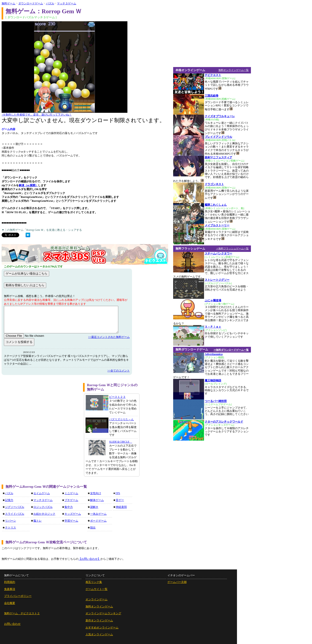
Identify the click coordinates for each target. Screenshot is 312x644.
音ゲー (120, 500)
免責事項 (10, 589)
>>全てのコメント (118, 371)
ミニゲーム (71, 493)
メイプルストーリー (217, 225)
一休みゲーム (98, 514)
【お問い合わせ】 (89, 559)
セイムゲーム (42, 493)
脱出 (93, 528)
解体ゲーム (97, 500)
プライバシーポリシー (18, 596)
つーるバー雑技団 (216, 401)
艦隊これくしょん (216, 205)
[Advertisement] (41, 415)
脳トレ (38, 521)
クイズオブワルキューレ (220, 116)
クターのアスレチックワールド (224, 422)
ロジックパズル (43, 507)
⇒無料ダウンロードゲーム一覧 (231, 350)
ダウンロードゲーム (31, 3)
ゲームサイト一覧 (97, 589)
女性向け (96, 493)
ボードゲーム (98, 521)
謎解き (94, 507)
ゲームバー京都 (177, 582)
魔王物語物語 (213, 380)
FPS (118, 493)
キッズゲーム (73, 514)
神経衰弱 (121, 507)
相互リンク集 (94, 582)
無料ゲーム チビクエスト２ (22, 613)
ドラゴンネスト (214, 184)
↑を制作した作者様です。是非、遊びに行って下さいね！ (37, 115)
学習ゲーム (71, 521)
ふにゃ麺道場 (213, 300)
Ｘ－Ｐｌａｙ (213, 327)
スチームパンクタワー (218, 253)
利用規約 (10, 582)
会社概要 (10, 603)
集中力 (69, 507)
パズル (50, 3)
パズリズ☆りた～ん (121, 419)
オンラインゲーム (97, 599)
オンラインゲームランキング (103, 613)
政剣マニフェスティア (218, 157)
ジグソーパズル (15, 507)
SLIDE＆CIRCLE (121, 442)
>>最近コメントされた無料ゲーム (109, 337)
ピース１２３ (117, 397)
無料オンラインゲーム (99, 606)
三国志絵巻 (212, 96)
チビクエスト (213, 75)
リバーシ (11, 521)
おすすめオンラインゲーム (102, 628)
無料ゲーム (8, 3)
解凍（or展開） (28, 185)
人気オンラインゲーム (99, 634)
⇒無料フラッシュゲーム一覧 (232, 248)
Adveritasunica (214, 354)
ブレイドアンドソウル (218, 137)
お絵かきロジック (44, 514)
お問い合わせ (12, 624)
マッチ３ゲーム (67, 3)
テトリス (11, 528)
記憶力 (9, 500)
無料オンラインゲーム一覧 (234, 70)
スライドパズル (15, 514)
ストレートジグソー (217, 280)
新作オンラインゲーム (99, 620)
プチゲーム (71, 500)
